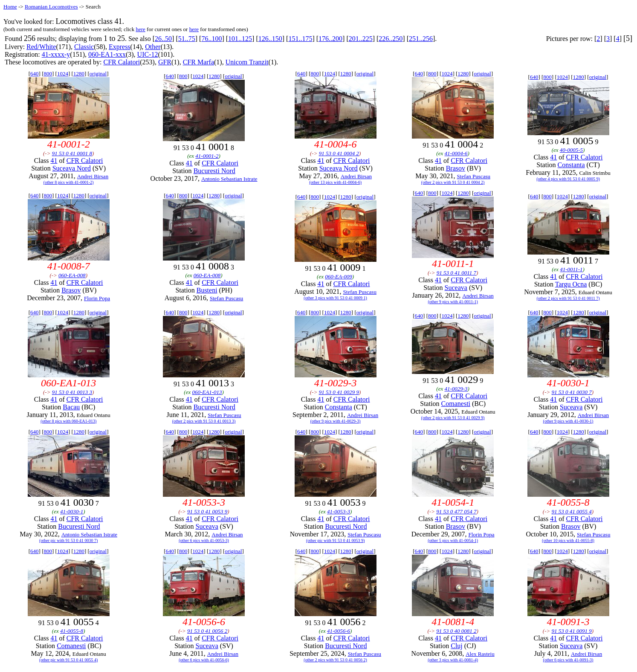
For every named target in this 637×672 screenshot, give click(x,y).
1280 (79, 74)
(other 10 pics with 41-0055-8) (568, 540)
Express (120, 47)
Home (10, 7)
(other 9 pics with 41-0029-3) (336, 421)
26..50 (163, 39)
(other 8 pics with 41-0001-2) (69, 182)
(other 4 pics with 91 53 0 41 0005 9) (568, 179)
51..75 (187, 39)
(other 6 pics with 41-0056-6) (204, 660)
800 (48, 74)
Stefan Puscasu (474, 176)
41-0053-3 (339, 511)
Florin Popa (97, 298)
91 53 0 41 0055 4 (572, 511)
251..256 (421, 39)
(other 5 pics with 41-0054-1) (453, 540)
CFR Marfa (198, 62)
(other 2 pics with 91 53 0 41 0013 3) (204, 421)
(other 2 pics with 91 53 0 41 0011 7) (568, 298)
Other (153, 47)
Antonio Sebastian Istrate (229, 179)
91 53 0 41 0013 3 (72, 392)
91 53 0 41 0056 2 (207, 631)
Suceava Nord (72, 168)
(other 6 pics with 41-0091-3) (568, 660)
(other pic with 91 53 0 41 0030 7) (68, 540)
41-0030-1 (72, 511)
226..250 (391, 39)
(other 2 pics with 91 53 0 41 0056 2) (335, 660)
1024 (63, 74)
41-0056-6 (339, 631)
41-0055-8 (72, 631)
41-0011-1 (571, 269)
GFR (165, 62)
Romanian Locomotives (51, 7)
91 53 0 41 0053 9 (207, 511)
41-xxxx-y (56, 54)
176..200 (330, 39)
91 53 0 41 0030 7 (572, 392)
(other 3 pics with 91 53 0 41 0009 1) (335, 298)
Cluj (457, 646)
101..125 (240, 39)
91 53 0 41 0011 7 (456, 273)
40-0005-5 (571, 150)
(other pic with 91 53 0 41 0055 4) (68, 660)
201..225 (361, 39)
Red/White (41, 47)
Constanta (571, 165)
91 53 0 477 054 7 (456, 511)
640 (35, 74)
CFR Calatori (122, 62)
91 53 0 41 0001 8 (72, 153)
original (98, 74)
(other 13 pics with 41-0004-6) (335, 182)
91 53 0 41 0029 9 (339, 392)
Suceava (456, 288)
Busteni (207, 290)
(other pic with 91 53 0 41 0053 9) (335, 540)
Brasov (456, 168)
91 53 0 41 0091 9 (572, 631)
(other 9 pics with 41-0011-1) (453, 302)
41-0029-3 (456, 389)
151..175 (300, 39)
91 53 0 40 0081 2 (456, 631)
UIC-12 (148, 54)
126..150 (270, 39)
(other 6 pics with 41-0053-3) (204, 540)
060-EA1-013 (207, 392)
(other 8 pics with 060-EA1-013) (68, 421)
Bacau (71, 407)
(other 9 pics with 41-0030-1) (568, 421)
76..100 (211, 39)
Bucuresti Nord (214, 171)
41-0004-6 (456, 153)
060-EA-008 (72, 275)
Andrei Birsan (93, 176)
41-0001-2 (207, 156)
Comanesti (456, 404)
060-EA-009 (339, 277)
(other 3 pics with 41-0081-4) (453, 660)
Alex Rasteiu (480, 654)
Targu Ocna (571, 284)
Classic (84, 47)
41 (54, 161)
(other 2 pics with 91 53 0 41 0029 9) (453, 418)
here (140, 29)
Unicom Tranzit (247, 62)
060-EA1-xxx (107, 54)
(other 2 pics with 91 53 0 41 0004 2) (453, 182)
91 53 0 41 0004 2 (339, 153)
